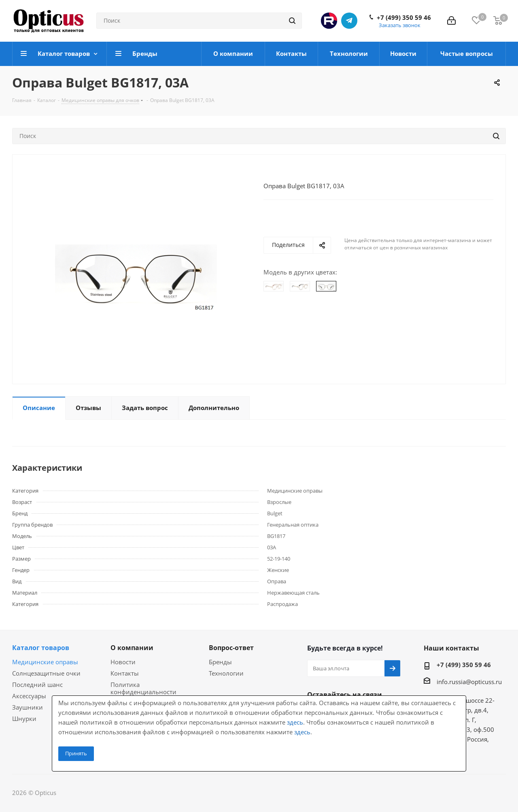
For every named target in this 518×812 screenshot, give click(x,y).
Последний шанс (37, 684)
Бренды (220, 662)
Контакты (125, 673)
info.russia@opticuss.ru (469, 682)
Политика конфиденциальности (143, 688)
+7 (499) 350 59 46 (404, 17)
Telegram (349, 21)
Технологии (226, 673)
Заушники (28, 707)
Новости (123, 662)
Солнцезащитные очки (46, 673)
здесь (295, 722)
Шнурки (24, 718)
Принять (76, 753)
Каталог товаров (41, 648)
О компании (132, 648)
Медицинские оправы (45, 662)
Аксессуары (29, 696)
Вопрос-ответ (231, 648)
